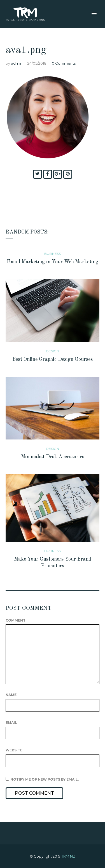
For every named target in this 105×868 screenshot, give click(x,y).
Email (11, 723)
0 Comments (64, 63)
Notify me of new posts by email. (45, 779)
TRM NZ (68, 856)
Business (53, 254)
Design (53, 351)
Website (14, 750)
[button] (94, 14)
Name (11, 695)
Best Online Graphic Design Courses (53, 359)
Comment (16, 620)
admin (17, 63)
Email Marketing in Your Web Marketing (53, 262)
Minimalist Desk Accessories (53, 457)
